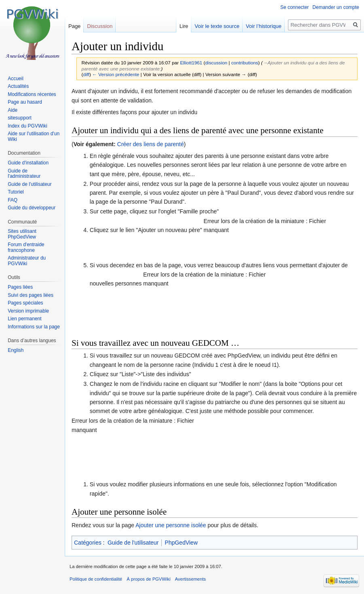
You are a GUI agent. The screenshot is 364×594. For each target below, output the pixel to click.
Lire (184, 26)
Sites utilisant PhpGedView (22, 234)
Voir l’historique (264, 26)
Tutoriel (16, 192)
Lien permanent (24, 319)
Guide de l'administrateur (24, 174)
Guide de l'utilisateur (133, 543)
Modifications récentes (32, 94)
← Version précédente (116, 74)
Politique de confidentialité (96, 579)
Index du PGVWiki (27, 126)
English (16, 350)
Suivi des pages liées (31, 295)
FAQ (13, 200)
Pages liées (20, 287)
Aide (13, 110)
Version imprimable (28, 311)
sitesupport (20, 118)
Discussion (100, 26)
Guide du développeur (32, 208)
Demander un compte (336, 7)
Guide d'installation (28, 163)
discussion (216, 63)
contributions (245, 63)
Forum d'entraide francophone (26, 247)
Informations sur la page (34, 327)
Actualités (18, 86)
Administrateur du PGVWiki (27, 261)
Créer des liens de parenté (151, 144)
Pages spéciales (25, 303)
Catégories (88, 543)
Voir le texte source (217, 26)
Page (74, 26)
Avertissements (190, 579)
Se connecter (295, 7)
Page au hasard (25, 102)
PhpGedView (181, 543)
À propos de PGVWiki (148, 579)
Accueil (16, 79)
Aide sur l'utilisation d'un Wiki (34, 136)
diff (86, 74)
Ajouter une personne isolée (171, 525)
